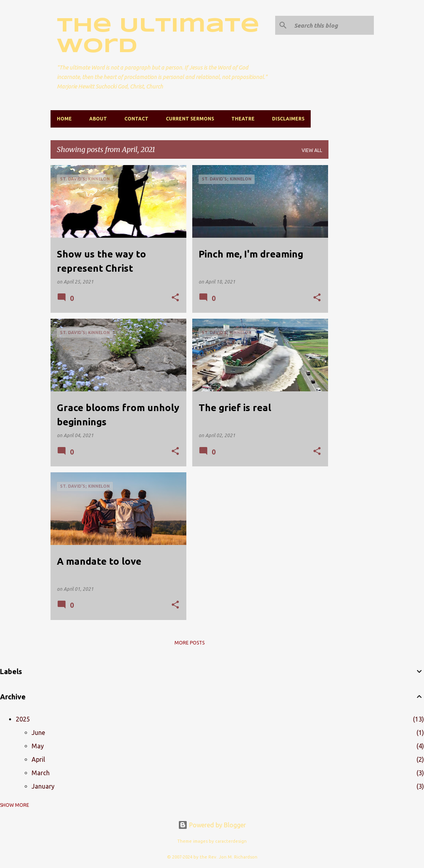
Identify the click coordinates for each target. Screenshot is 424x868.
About (98, 119)
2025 (23, 719)
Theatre (243, 119)
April (38, 759)
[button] (175, 298)
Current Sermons (190, 119)
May (38, 746)
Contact (136, 119)
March (41, 773)
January (43, 786)
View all (312, 150)
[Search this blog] (332, 25)
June (38, 733)
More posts (189, 643)
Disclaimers (288, 119)
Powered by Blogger (212, 825)
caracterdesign (231, 841)
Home (64, 119)
